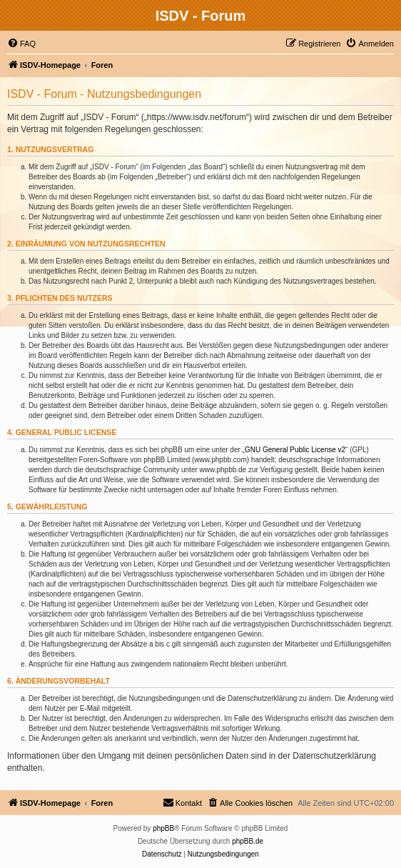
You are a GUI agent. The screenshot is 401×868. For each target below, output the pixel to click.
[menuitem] (21, 44)
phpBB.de (248, 841)
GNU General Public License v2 (295, 450)
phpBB (163, 828)
